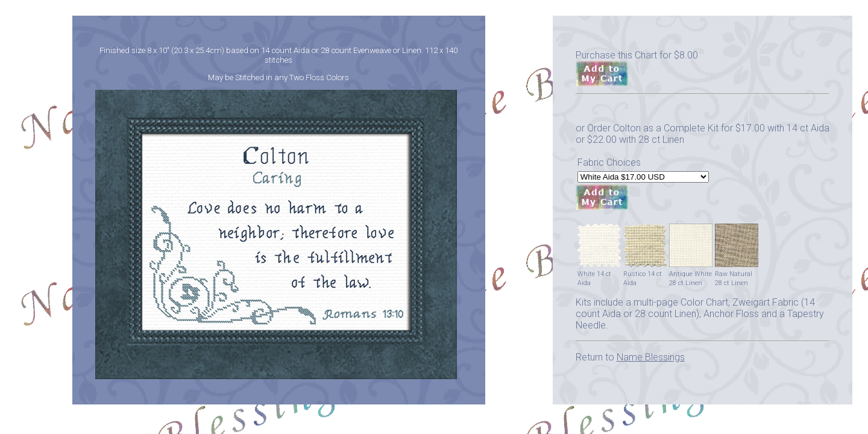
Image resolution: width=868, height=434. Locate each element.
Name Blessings (651, 357)
